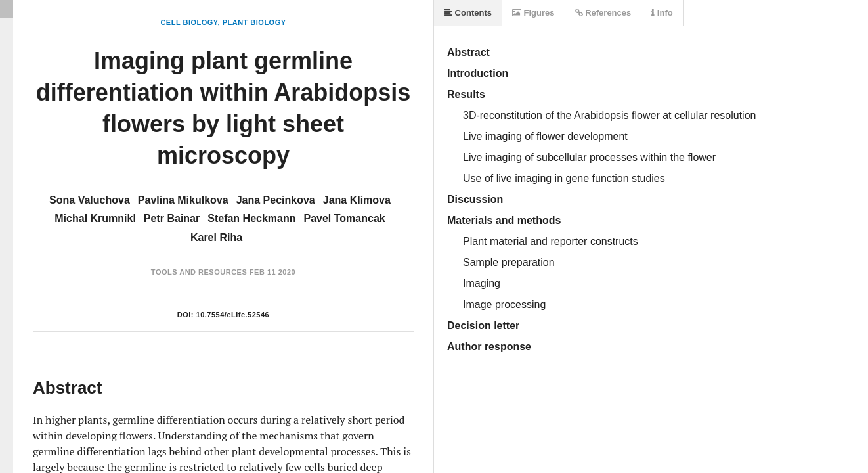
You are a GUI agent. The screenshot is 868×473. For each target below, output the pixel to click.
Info (662, 13)
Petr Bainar (172, 218)
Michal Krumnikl (95, 218)
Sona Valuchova (90, 200)
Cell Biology (189, 22)
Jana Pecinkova (276, 200)
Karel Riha (216, 237)
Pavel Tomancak (345, 218)
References (603, 13)
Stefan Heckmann (251, 218)
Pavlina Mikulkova (183, 200)
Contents (468, 13)
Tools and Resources (199, 272)
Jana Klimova (357, 200)
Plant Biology (254, 22)
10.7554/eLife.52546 (233, 315)
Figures (533, 13)
